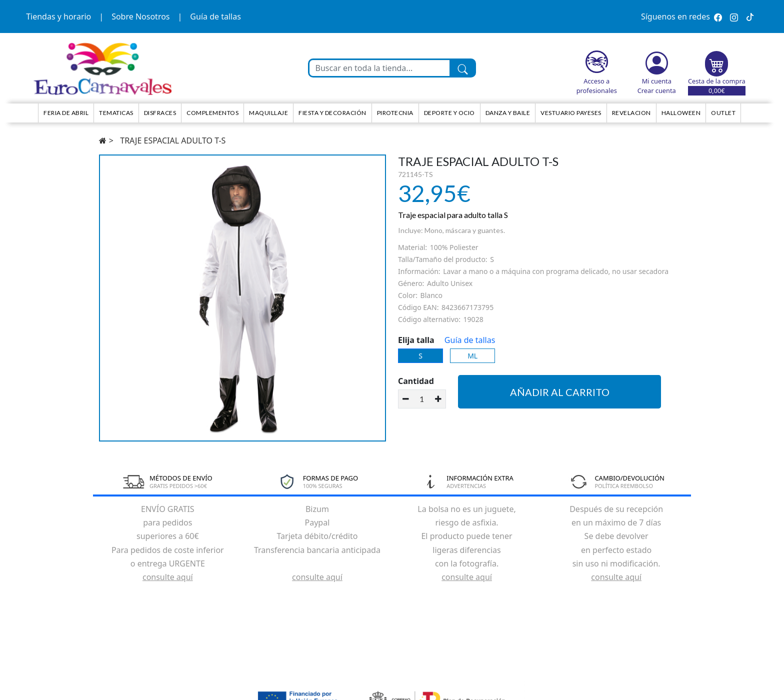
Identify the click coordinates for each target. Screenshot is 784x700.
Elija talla (416, 340)
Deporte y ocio (449, 113)
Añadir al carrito (560, 392)
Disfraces (160, 113)
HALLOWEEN (681, 113)
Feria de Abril (66, 113)
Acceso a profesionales (597, 86)
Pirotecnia (395, 113)
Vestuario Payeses (571, 113)
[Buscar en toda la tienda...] (380, 68)
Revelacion (631, 113)
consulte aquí (168, 577)
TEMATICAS (116, 113)
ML (472, 356)
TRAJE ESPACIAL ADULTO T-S (173, 140)
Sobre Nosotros (140, 16)
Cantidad (416, 381)
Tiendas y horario (58, 16)
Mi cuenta (657, 81)
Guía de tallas (215, 16)
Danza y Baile (508, 113)
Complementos (212, 113)
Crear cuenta (657, 90)
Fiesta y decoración (332, 113)
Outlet (723, 113)
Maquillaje (268, 113)
